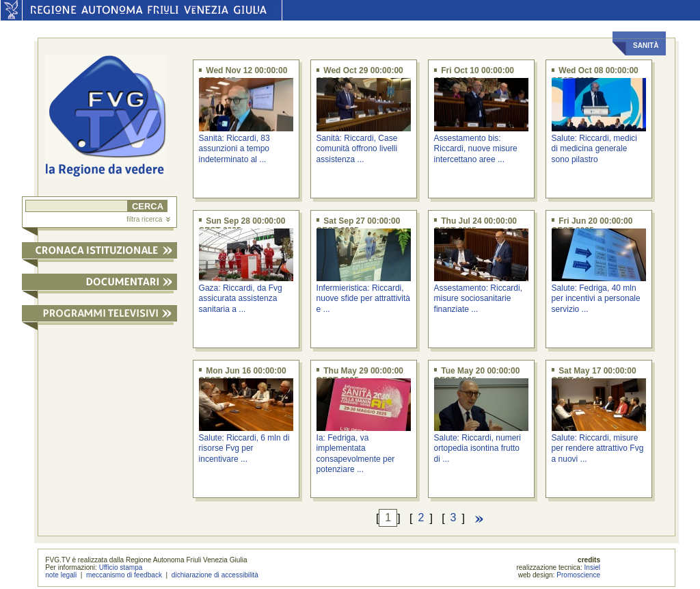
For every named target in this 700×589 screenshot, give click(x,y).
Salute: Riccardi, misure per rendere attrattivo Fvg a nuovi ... (598, 448)
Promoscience (578, 575)
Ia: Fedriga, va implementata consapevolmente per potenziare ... (356, 454)
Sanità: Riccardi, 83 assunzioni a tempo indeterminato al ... (234, 149)
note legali (61, 575)
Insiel (593, 567)
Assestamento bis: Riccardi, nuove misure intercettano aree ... (476, 149)
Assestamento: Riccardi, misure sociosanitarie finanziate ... (478, 299)
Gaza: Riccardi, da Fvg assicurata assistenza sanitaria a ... (241, 299)
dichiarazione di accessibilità (215, 575)
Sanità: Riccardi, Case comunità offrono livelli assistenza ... (357, 149)
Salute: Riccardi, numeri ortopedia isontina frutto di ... (477, 448)
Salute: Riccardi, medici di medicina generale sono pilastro (594, 149)
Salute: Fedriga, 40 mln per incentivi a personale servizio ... (596, 299)
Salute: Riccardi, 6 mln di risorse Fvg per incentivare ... (244, 448)
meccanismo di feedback (124, 575)
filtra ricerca (148, 219)
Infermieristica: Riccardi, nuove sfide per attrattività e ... (363, 299)
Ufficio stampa (121, 567)
